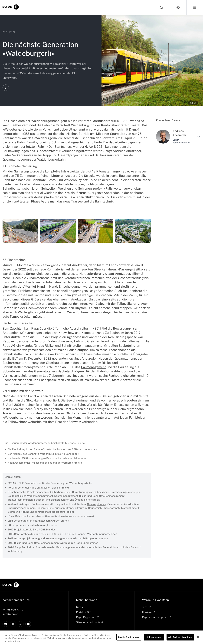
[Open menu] (195, 8)
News (79, 607)
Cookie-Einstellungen (129, 640)
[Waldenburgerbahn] (20, 231)
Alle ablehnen (154, 640)
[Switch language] (178, 8)
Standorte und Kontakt (90, 622)
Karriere (149, 612)
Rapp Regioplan (88, 617)
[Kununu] (13, 624)
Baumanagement (93, 367)
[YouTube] (28, 624)
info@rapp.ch (10, 614)
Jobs (147, 607)
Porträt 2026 (84, 612)
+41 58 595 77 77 (13, 610)
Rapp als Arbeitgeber (157, 617)
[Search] (162, 8)
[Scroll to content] (6, 88)
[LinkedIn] (5, 624)
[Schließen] (198, 640)
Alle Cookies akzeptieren (180, 640)
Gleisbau (94, 341)
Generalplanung (97, 504)
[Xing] (21, 624)
